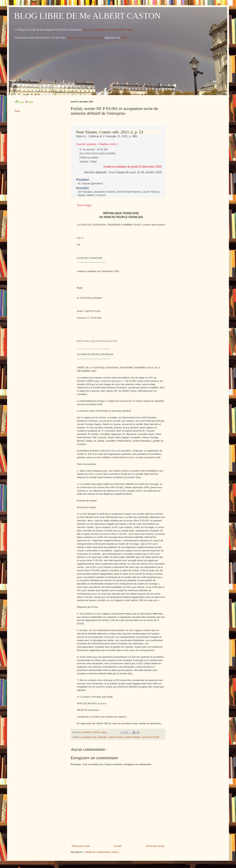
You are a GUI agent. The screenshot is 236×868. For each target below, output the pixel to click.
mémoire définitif (133, 737)
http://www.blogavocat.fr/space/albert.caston (108, 30)
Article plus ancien (155, 846)
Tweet (17, 111)
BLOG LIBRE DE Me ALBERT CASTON (87, 16)
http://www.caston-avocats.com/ (86, 37)
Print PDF (24, 102)
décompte (103, 737)
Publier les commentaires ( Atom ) (102, 852)
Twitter (125, 37)
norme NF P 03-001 (151, 737)
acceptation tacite (89, 737)
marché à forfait (116, 737)
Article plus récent (81, 846)
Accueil (118, 846)
